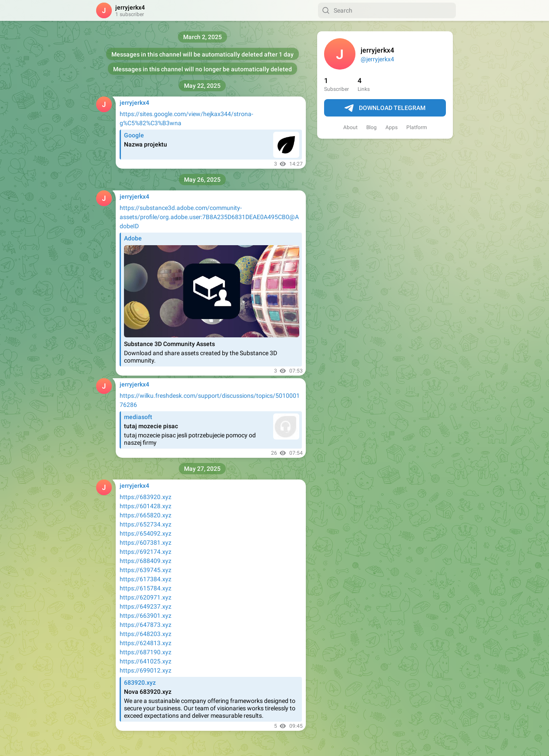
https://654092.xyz (146, 533)
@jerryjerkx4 (377, 59)
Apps (392, 127)
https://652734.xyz (146, 524)
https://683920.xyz (146, 497)
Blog (372, 127)
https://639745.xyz (146, 570)
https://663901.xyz (146, 616)
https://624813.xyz (146, 643)
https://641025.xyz (146, 661)
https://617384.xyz (146, 579)
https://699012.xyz (146, 670)
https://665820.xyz (146, 515)
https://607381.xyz (146, 543)
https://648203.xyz (146, 634)
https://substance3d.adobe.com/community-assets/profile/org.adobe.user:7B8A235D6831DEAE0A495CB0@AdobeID (209, 217)
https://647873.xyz (146, 625)
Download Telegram (385, 108)
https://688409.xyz (146, 561)
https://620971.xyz (146, 597)
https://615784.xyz (146, 588)
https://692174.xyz (146, 552)
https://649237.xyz (146, 606)
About (350, 127)
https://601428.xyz (146, 506)
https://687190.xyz (146, 652)
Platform (417, 127)
